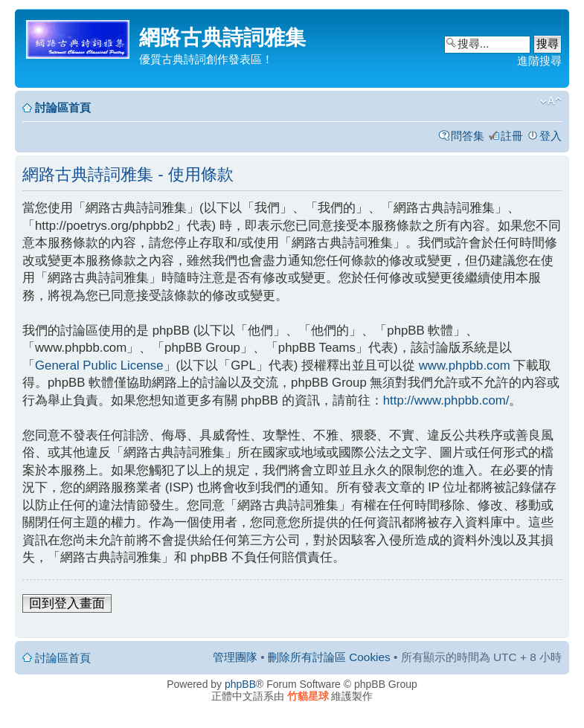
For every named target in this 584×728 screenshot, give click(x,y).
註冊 (512, 136)
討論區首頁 (63, 107)
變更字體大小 (551, 101)
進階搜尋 (539, 61)
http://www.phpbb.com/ (446, 400)
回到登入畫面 (67, 603)
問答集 (468, 136)
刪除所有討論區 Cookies (329, 657)
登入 (551, 136)
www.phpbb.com (465, 365)
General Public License (99, 365)
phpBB (240, 684)
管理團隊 (235, 657)
